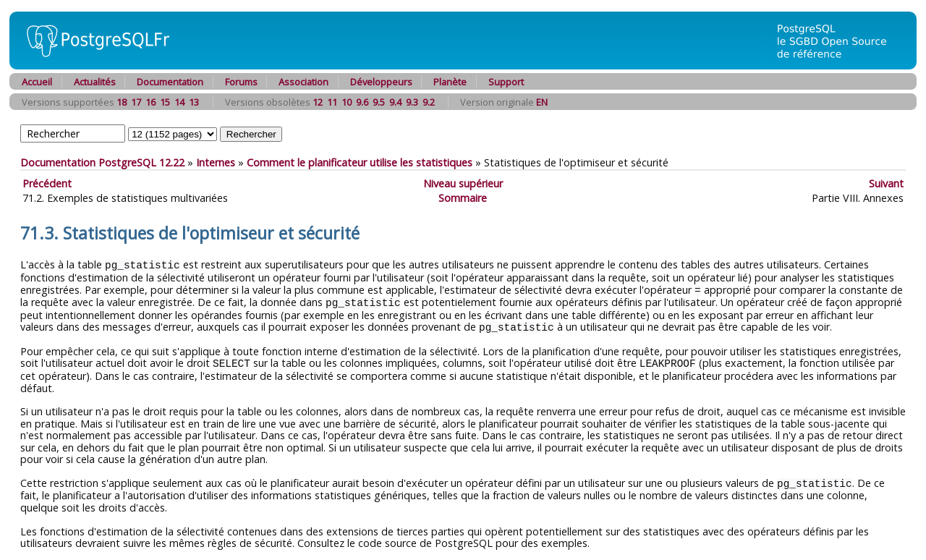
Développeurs (381, 82)
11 (332, 102)
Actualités (95, 82)
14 (179, 102)
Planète (450, 82)
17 (136, 102)
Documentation (170, 82)
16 (150, 102)
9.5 (379, 102)
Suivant (886, 183)
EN (542, 102)
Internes (216, 162)
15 (165, 102)
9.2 (429, 102)
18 (122, 102)
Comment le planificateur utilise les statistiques (360, 162)
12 (318, 102)
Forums (241, 82)
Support (506, 82)
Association (303, 82)
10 (347, 102)
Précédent (47, 183)
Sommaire (463, 198)
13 (194, 102)
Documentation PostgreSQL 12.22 (102, 162)
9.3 (412, 102)
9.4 (395, 102)
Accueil (37, 82)
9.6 (362, 102)
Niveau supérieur (463, 183)
